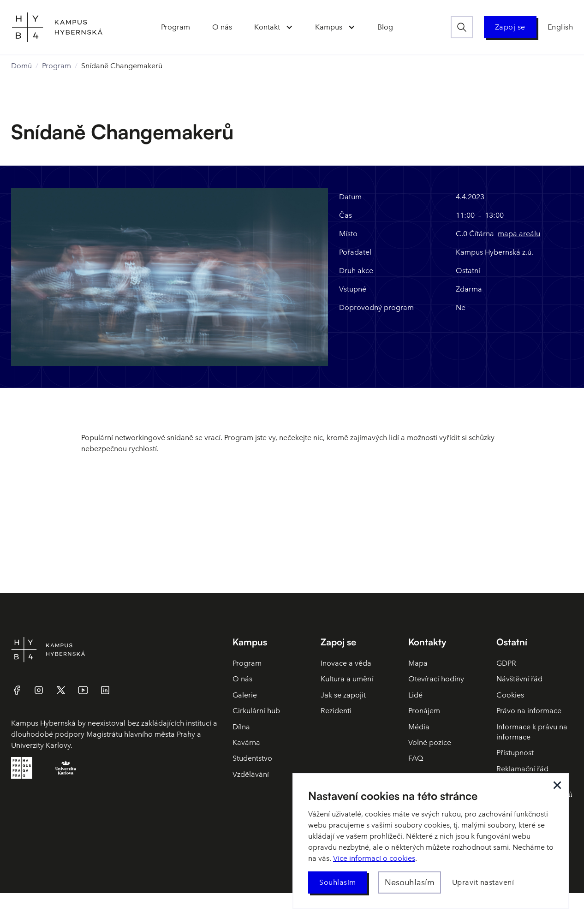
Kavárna (246, 742)
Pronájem (424, 711)
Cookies (510, 695)
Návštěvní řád (519, 679)
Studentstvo (252, 758)
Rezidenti (336, 711)
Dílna (241, 727)
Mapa (418, 663)
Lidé (415, 695)
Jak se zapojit (343, 695)
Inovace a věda (346, 663)
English (560, 27)
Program (57, 66)
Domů (21, 66)
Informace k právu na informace (532, 732)
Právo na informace (529, 711)
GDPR (506, 663)
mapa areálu (519, 234)
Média (419, 727)
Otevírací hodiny (436, 679)
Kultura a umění (347, 679)
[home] (57, 27)
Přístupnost (515, 753)
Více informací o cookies (374, 858)
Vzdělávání (251, 774)
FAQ (416, 758)
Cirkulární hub (256, 711)
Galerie (245, 695)
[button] (274, 27)
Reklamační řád (522, 769)
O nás (242, 679)
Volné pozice (430, 742)
